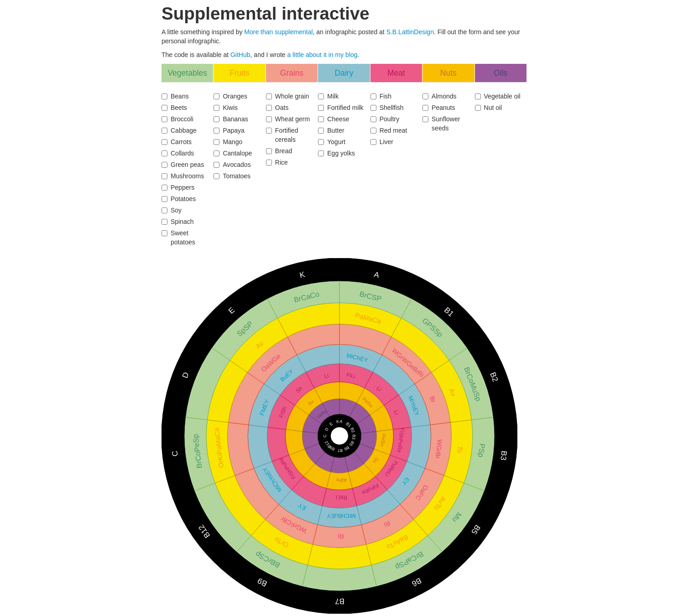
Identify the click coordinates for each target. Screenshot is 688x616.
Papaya (229, 130)
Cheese (334, 119)
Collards (178, 153)
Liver (382, 142)
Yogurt (332, 142)
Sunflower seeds (441, 124)
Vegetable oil (498, 96)
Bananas (231, 119)
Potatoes (179, 199)
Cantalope (233, 153)
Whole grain (288, 96)
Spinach (178, 222)
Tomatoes (232, 176)
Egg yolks (336, 153)
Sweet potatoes (178, 238)
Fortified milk (341, 108)
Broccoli (177, 119)
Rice (277, 162)
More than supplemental (278, 32)
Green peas (183, 165)
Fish (381, 96)
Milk (328, 96)
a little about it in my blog (323, 55)
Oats (277, 108)
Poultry (385, 119)
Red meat (389, 130)
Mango (228, 142)
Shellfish (387, 108)
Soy (172, 210)
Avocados (232, 165)
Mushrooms (183, 176)
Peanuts (439, 108)
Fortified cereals (282, 135)
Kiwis (226, 108)
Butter (331, 130)
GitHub (240, 55)
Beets (174, 108)
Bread (279, 151)
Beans (175, 96)
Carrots (177, 142)
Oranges (230, 96)
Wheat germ (288, 119)
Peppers (178, 187)
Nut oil (489, 108)
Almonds (439, 96)
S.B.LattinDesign (410, 32)
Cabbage (179, 130)
